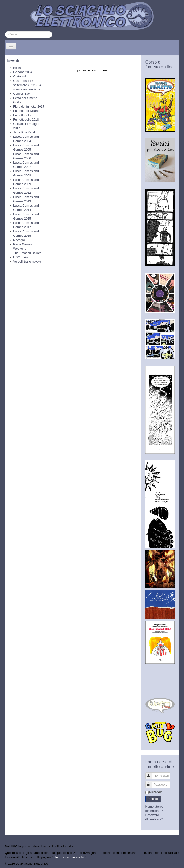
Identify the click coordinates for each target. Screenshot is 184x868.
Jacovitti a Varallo (25, 132)
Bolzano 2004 (23, 72)
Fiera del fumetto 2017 (29, 107)
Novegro (19, 240)
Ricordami (156, 792)
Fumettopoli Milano (26, 111)
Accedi (153, 799)
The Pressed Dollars (27, 253)
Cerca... (5, 31)
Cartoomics (21, 76)
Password (151, 783)
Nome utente (151, 774)
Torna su (173, 864)
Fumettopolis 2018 (26, 119)
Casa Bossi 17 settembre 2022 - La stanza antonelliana (27, 85)
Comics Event (23, 94)
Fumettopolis (22, 115)
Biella (17, 68)
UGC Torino (21, 257)
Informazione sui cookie (69, 857)
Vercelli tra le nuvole (27, 261)
